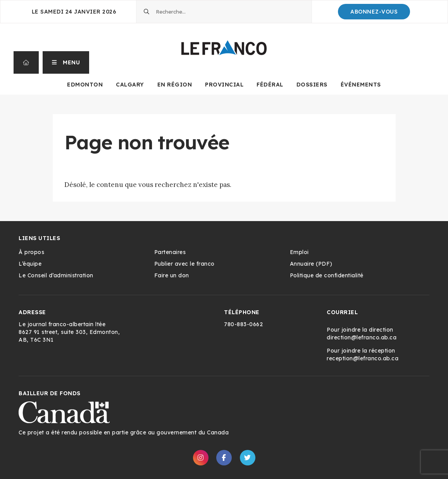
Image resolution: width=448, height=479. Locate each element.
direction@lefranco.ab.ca (362, 337)
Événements (361, 85)
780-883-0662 (243, 324)
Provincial (224, 85)
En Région (175, 85)
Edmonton (85, 85)
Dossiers (312, 85)
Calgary (130, 85)
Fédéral (270, 85)
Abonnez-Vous (374, 12)
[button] (66, 62)
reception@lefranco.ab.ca (363, 358)
